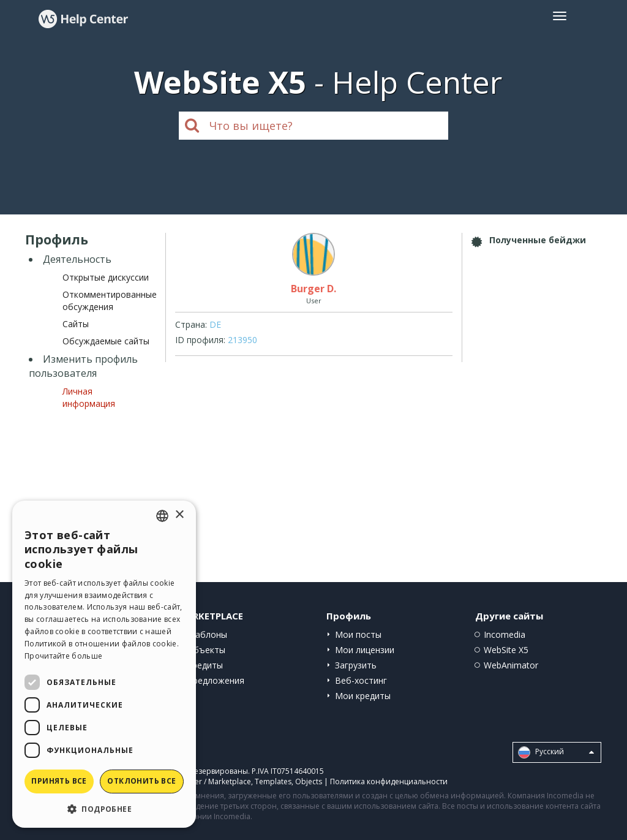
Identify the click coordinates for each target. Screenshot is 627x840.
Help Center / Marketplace (206, 781)
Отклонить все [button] (141, 781)
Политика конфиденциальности (389, 781)
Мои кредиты (363, 696)
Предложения (216, 680)
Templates (273, 781)
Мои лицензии (365, 650)
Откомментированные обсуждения (110, 301)
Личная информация (89, 397)
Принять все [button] (59, 781)
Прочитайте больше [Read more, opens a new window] (63, 656)
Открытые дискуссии (106, 277)
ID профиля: (200, 340)
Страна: (191, 324)
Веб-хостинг (361, 680)
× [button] (179, 515)
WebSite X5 (506, 650)
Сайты (76, 324)
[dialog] (104, 664)
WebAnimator (511, 665)
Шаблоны (207, 634)
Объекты (206, 650)
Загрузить (356, 665)
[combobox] (162, 516)
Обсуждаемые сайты (106, 341)
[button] (104, 808)
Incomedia (505, 634)
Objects (309, 781)
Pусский (556, 752)
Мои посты (358, 634)
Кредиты (205, 665)
